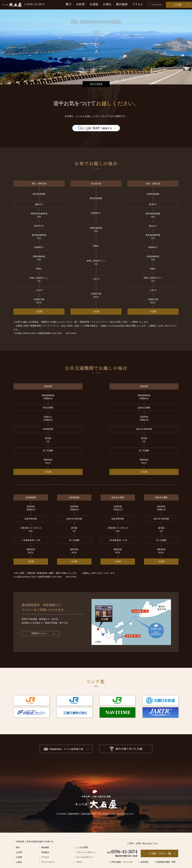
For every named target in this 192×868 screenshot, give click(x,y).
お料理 (19, 843)
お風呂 (19, 853)
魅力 (18, 838)
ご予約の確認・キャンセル (121, 852)
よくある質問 (82, 838)
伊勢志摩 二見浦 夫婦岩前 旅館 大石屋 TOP (35, 832)
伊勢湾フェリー (39, 624)
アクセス (45, 848)
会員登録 (144, 852)
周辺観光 (45, 843)
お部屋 (19, 848)
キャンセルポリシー (85, 848)
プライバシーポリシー (86, 843)
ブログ (79, 853)
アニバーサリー (48, 853)
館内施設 (45, 838)
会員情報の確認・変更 (166, 852)
